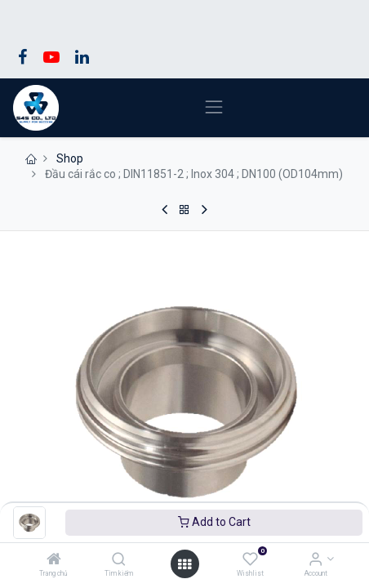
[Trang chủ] (54, 560)
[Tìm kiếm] (119, 560)
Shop (70, 158)
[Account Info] (316, 560)
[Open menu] (184, 564)
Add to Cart (214, 522)
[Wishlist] (250, 560)
